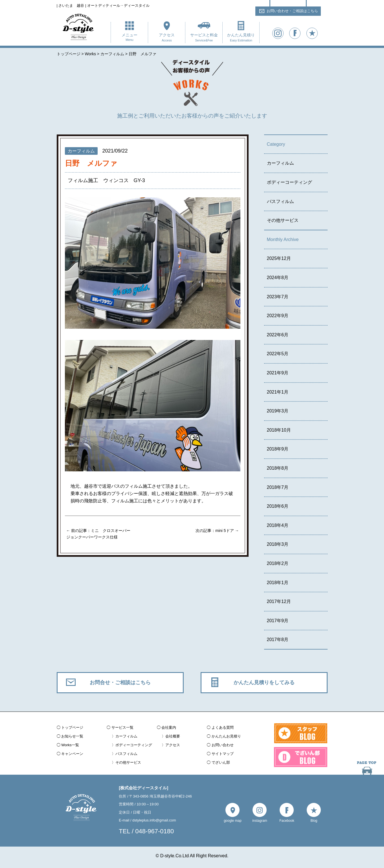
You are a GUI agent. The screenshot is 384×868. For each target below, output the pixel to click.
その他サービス (283, 220)
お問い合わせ (223, 745)
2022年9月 (278, 316)
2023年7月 (278, 297)
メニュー (129, 38)
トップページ (72, 727)
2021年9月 (278, 373)
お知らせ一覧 (72, 736)
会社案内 (169, 727)
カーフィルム (280, 163)
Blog (314, 821)
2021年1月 (278, 392)
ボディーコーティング (289, 182)
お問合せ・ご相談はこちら (120, 683)
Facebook (287, 821)
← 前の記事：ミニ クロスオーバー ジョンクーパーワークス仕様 (98, 534)
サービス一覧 (122, 727)
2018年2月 (278, 563)
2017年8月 (278, 640)
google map (233, 821)
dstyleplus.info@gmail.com (154, 820)
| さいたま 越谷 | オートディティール (103, 5)
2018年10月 (279, 430)
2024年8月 (278, 278)
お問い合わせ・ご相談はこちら (292, 11)
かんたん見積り (241, 38)
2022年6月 (278, 335)
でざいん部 (221, 762)
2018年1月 (278, 583)
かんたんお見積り (226, 736)
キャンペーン (72, 754)
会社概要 (173, 736)
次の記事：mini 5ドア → (217, 531)
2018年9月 (278, 449)
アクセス (167, 38)
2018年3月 (278, 544)
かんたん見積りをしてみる (264, 683)
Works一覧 (70, 745)
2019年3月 (278, 411)
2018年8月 (278, 468)
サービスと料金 (204, 38)
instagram (260, 821)
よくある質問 (223, 727)
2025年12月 (279, 258)
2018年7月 (278, 487)
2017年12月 (279, 601)
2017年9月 (278, 621)
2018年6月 (278, 506)
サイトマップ (223, 754)
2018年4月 (278, 525)
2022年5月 (278, 354)
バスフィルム (280, 201)
